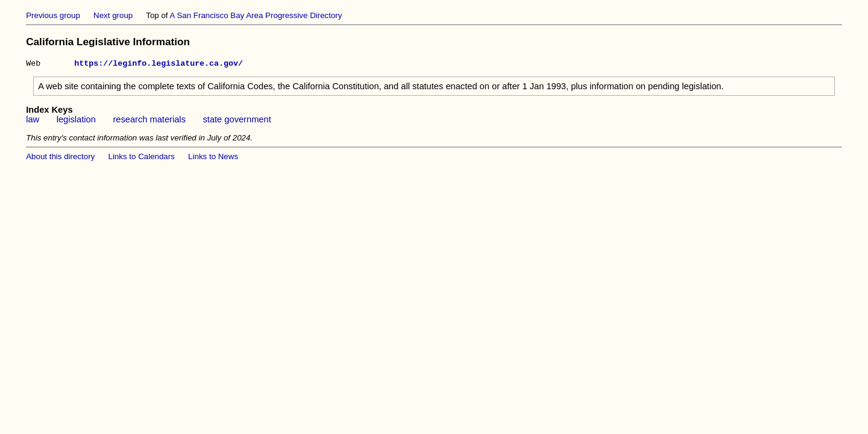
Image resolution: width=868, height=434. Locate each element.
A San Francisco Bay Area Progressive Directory (256, 15)
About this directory (60, 158)
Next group (113, 15)
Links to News (213, 158)
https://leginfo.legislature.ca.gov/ (159, 64)
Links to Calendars (142, 158)
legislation (76, 121)
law (33, 121)
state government (237, 121)
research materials (149, 121)
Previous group (53, 15)
